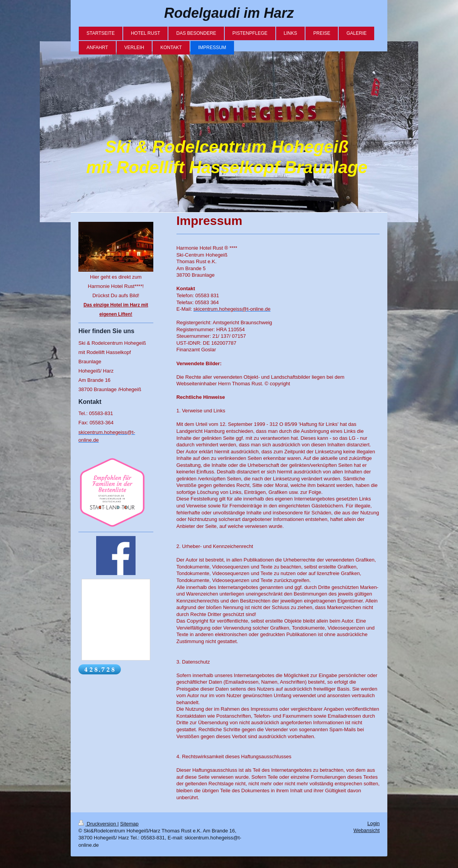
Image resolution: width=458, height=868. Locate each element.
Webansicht (366, 830)
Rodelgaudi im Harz (229, 13)
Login (373, 823)
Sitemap (129, 824)
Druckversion (98, 824)
